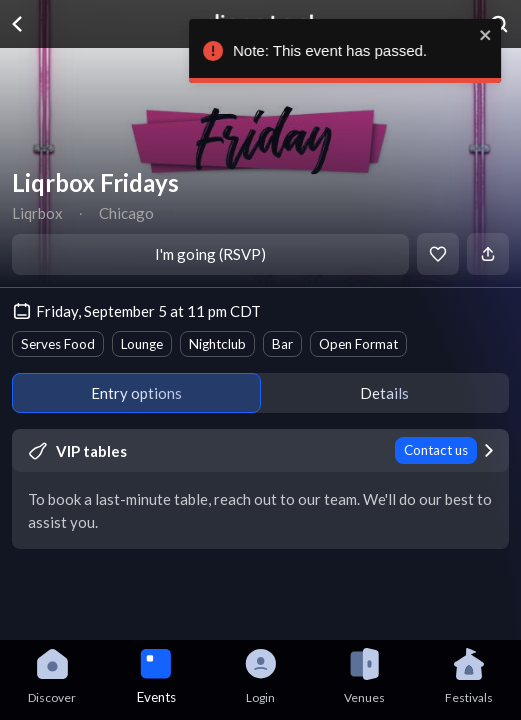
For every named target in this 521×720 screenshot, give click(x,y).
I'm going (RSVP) (210, 254)
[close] (496, 35)
